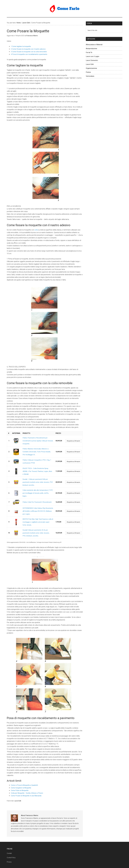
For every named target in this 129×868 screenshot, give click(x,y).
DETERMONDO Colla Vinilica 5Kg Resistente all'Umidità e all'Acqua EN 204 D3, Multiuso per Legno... (37, 499)
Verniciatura (90, 76)
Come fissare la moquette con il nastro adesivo (28, 49)
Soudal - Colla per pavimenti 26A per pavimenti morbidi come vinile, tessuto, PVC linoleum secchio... (38, 475)
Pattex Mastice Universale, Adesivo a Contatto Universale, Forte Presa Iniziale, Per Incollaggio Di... (37, 449)
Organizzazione (91, 68)
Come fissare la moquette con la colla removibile (29, 52)
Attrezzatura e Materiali (94, 45)
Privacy (9, 844)
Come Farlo (65, 9)
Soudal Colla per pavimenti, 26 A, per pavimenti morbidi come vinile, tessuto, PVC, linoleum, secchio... (38, 516)
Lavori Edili (18, 783)
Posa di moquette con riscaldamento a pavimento (29, 54)
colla (36, 230)
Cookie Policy (11, 840)
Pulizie (88, 72)
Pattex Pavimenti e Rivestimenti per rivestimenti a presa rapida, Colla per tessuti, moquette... (37, 440)
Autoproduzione (91, 49)
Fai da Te (89, 52)
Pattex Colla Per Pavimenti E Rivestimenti (36, 491)
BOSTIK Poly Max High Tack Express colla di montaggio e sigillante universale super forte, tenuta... (37, 508)
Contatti (9, 835)
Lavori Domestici (92, 60)
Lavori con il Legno (93, 56)
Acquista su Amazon (73, 440)
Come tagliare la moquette (21, 46)
